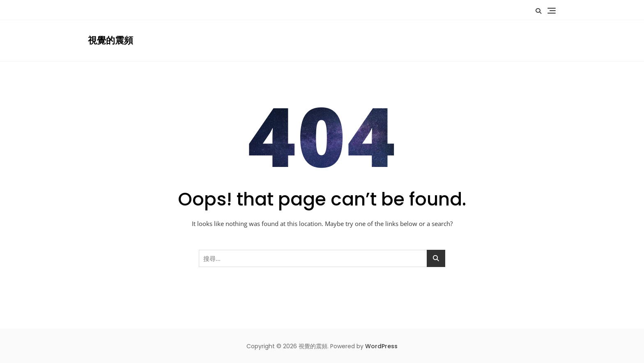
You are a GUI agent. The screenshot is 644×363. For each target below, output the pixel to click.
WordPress (381, 346)
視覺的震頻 (110, 40)
